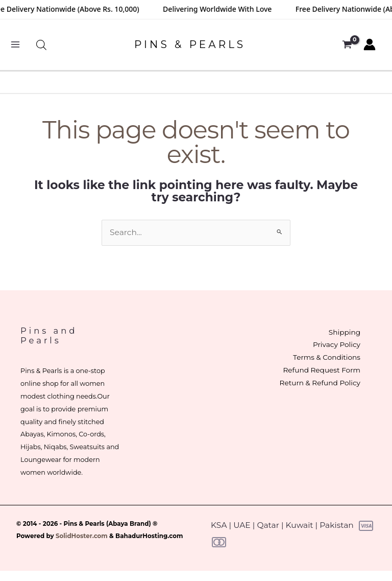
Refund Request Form (321, 370)
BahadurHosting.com (149, 536)
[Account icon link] (370, 44)
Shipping (344, 332)
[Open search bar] (41, 45)
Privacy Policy (336, 344)
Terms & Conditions (326, 357)
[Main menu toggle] (15, 45)
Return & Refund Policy (319, 383)
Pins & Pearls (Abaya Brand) (107, 524)
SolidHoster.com (82, 536)
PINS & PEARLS (190, 44)
